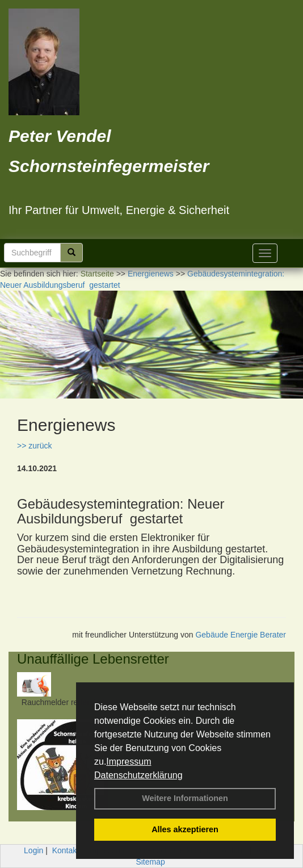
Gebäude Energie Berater (241, 635)
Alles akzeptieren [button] (185, 829)
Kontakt (66, 850)
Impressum (129, 762)
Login (33, 850)
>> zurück (34, 446)
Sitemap (150, 862)
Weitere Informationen (185, 798)
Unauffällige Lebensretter (93, 659)
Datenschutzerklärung (138, 775)
